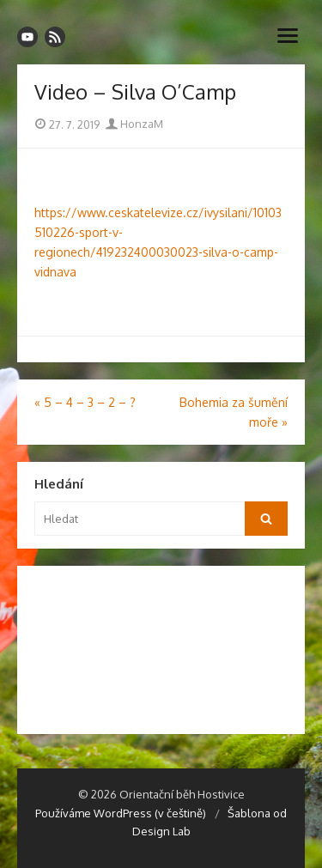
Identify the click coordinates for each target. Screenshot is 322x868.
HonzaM (134, 124)
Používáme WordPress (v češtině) (121, 813)
